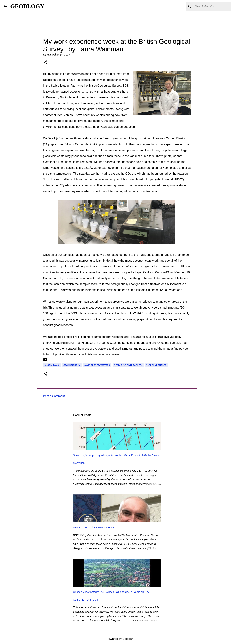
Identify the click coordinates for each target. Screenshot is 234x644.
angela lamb (52, 365)
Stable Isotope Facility (128, 365)
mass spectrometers (97, 365)
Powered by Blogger (117, 639)
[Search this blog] (212, 6)
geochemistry (72, 365)
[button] (45, 63)
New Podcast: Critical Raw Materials (94, 527)
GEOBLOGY (27, 6)
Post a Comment (54, 396)
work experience (156, 365)
